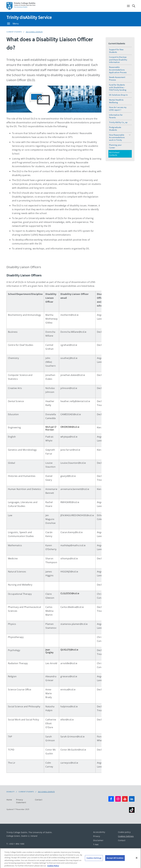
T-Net (96, 844)
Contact (39, 800)
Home (9, 800)
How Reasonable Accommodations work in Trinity (117, 137)
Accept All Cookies (115, 861)
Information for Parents (116, 116)
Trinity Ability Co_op (118, 122)
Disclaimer (98, 840)
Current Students (14, 32)
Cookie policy (124, 832)
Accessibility (99, 832)
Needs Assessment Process (117, 78)
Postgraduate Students (115, 129)
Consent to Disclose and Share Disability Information (118, 60)
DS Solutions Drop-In (118, 95)
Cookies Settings (126, 836)
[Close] (137, 861)
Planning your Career (115, 146)
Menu (13, 24)
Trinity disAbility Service (29, 17)
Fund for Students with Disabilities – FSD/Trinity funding (118, 87)
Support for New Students (116, 51)
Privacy (97, 836)
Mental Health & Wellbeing (116, 101)
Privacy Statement (21, 801)
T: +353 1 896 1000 (15, 844)
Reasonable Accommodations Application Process (118, 70)
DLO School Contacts (34, 32)
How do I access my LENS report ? (118, 109)
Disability (10, 792)
